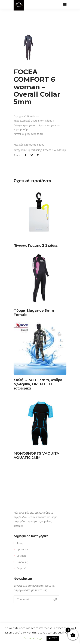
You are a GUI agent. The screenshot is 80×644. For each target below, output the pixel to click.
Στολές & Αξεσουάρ (54, 150)
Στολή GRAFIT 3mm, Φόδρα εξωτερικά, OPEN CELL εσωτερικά (38, 384)
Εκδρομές (22, 562)
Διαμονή (21, 568)
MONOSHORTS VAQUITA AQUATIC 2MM (36, 455)
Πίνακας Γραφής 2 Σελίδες (36, 245)
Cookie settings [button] (33, 638)
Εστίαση (21, 556)
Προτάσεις (22, 549)
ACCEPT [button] (53, 638)
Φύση (20, 543)
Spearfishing (35, 150)
